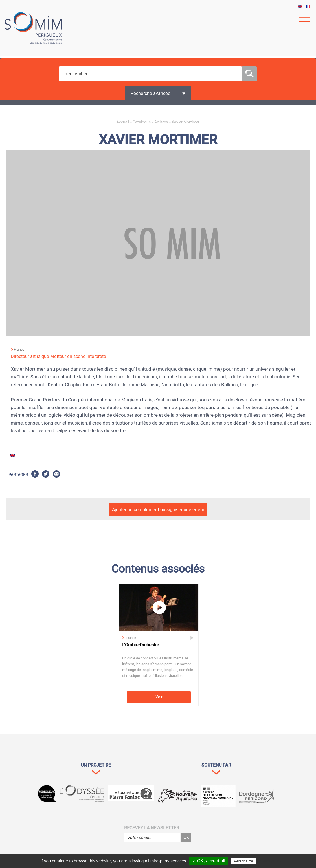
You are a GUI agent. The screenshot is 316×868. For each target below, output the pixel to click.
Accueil (123, 122)
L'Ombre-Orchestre (141, 645)
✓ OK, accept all (209, 861)
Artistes (161, 122)
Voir (159, 697)
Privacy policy (269, 861)
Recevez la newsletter (152, 828)
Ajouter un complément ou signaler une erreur (158, 510)
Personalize (243, 861)
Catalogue (142, 122)
